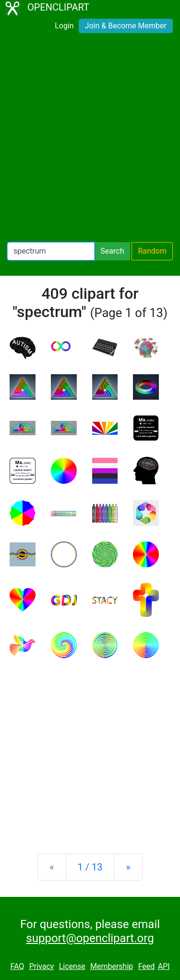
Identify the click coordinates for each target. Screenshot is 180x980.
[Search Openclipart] (51, 251)
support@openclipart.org (90, 938)
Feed (147, 966)
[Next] (128, 867)
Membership (112, 966)
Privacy (42, 966)
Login (64, 26)
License (72, 966)
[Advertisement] (90, 140)
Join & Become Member (126, 26)
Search (112, 251)
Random (152, 251)
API (164, 966)
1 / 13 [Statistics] (90, 867)
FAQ (17, 966)
